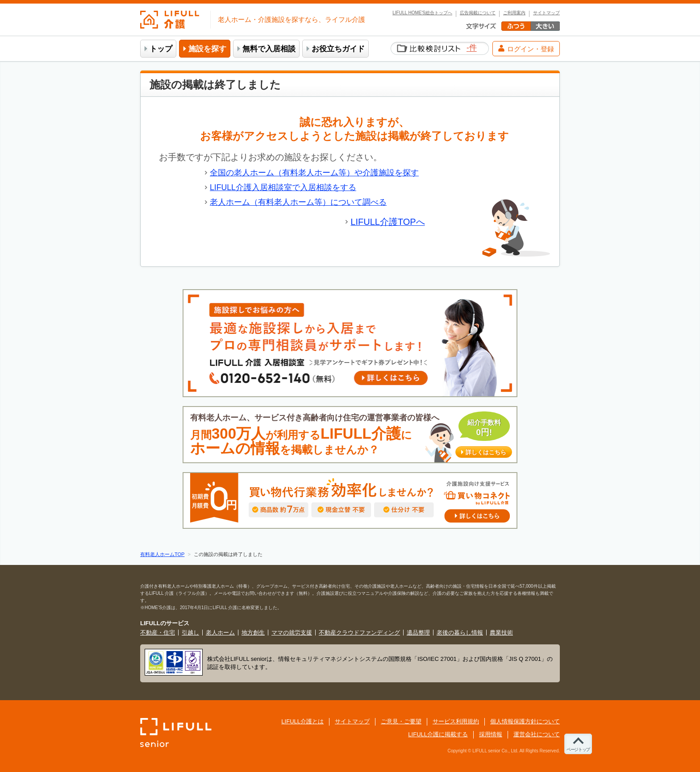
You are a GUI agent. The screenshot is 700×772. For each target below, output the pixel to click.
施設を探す (207, 49)
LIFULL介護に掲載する (438, 734)
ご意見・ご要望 (401, 721)
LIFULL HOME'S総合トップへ (422, 13)
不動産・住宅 (158, 633)
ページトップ (578, 749)
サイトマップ (546, 13)
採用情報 (491, 734)
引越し (190, 633)
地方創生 (253, 633)
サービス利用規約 (456, 721)
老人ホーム (220, 633)
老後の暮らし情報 (460, 633)
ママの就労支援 (292, 633)
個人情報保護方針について (525, 721)
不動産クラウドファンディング (359, 633)
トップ (161, 49)
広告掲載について (478, 13)
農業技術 (501, 633)
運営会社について (537, 734)
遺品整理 (418, 633)
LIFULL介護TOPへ (387, 222)
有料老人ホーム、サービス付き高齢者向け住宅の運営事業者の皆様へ (351, 435)
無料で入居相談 (269, 49)
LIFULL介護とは (302, 721)
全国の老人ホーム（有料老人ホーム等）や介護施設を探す (314, 173)
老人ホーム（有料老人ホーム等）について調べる (298, 202)
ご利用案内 (514, 13)
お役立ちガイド (338, 49)
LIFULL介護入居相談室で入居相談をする (283, 187)
